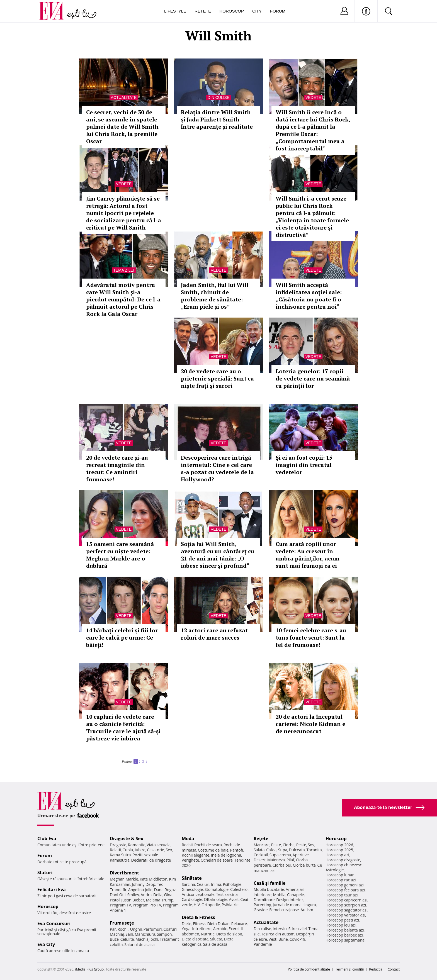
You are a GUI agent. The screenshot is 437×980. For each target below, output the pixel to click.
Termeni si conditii (350, 969)
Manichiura (145, 934)
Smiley (133, 895)
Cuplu (128, 850)
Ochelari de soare (217, 860)
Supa (283, 850)
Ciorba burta (304, 865)
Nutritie (208, 934)
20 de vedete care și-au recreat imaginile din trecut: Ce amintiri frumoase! (117, 468)
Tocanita (314, 850)
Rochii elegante (196, 855)
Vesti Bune (278, 939)
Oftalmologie (216, 899)
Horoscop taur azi (342, 895)
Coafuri (170, 929)
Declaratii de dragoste (151, 860)
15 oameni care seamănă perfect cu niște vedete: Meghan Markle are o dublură (120, 555)
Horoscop (232, 11)
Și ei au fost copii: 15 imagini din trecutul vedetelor (304, 465)
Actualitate (124, 97)
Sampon (164, 934)
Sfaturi (45, 872)
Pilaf (290, 860)
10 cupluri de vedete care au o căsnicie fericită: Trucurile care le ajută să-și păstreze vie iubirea (123, 727)
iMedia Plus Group (89, 969)
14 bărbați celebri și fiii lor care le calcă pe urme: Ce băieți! (122, 638)
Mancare (262, 845)
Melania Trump (160, 900)
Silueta (216, 939)
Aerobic (220, 929)
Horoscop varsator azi (345, 915)
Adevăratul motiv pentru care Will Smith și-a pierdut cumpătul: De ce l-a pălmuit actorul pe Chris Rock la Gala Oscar (123, 299)
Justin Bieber (133, 900)
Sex (169, 850)
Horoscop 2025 (339, 850)
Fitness (199, 924)
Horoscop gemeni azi (345, 885)
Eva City (46, 944)
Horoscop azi (337, 855)
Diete (186, 924)
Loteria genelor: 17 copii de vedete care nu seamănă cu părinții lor (313, 378)
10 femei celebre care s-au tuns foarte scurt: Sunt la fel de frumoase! (311, 638)
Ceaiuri (203, 884)
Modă (188, 838)
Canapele (296, 895)
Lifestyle (175, 11)
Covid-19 (298, 939)
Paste (276, 845)
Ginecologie (192, 889)
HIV (197, 905)
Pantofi (237, 850)
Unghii (136, 929)
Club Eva (47, 838)
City (257, 11)
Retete (203, 11)
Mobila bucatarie (269, 889)
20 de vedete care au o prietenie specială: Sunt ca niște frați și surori (217, 378)
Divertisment (124, 873)
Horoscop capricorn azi (346, 900)
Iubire (140, 850)
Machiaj (117, 934)
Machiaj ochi (147, 939)
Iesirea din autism (278, 934)
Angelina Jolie (140, 890)
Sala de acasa (215, 944)
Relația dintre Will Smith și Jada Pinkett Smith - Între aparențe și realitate (217, 119)
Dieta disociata (195, 939)
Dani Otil (118, 895)
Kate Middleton (154, 879)
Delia (158, 895)
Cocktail (261, 855)
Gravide (261, 910)
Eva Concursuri (54, 923)
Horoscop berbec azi (344, 935)
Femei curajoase (284, 910)
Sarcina (188, 884)
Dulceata (297, 850)
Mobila (279, 895)
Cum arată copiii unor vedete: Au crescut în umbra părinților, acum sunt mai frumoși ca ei (308, 555)
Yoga (186, 929)
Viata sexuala (159, 845)
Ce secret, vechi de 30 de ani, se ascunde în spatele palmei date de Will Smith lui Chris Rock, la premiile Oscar (122, 127)
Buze (114, 939)
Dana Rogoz (165, 890)
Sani (129, 934)
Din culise (219, 97)
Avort (234, 899)
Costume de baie (213, 850)
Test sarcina (227, 894)
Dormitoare (264, 900)
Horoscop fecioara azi (345, 890)
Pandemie (263, 944)
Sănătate (192, 878)
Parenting (262, 905)
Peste (301, 845)
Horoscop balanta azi (345, 930)
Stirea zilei (297, 929)
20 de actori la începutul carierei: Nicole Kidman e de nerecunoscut (310, 724)
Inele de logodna (226, 855)
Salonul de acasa (139, 944)
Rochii (123, 929)
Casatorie (156, 850)
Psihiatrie (230, 905)
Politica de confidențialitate (309, 969)
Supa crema (280, 855)
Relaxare (239, 924)
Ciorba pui (282, 865)
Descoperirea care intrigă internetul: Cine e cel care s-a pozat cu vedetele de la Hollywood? (217, 468)
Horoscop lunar (340, 875)
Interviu (280, 929)
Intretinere (202, 929)
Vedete (313, 97)
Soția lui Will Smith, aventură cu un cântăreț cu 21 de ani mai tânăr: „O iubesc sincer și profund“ (218, 555)
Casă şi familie (270, 883)
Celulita (127, 939)
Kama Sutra (120, 855)
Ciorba (289, 845)
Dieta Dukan (218, 924)
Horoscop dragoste (343, 860)
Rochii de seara (208, 845)
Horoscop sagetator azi (346, 910)
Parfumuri (153, 929)
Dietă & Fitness (198, 917)
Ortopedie (211, 905)
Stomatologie (217, 889)
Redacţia (376, 969)
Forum (278, 11)
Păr (113, 929)
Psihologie (232, 884)
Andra (146, 895)
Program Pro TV (147, 905)
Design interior (290, 900)
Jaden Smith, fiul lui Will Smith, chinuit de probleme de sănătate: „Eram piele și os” (215, 296)
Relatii (115, 850)
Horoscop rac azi (341, 880)
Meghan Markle (124, 879)
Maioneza (276, 860)
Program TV (120, 905)
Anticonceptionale (198, 894)
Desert (260, 860)
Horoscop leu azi (341, 925)
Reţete (261, 838)
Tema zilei (124, 270)
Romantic (137, 845)
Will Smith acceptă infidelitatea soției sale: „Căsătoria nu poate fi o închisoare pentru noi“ (309, 296)
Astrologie (335, 870)
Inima (216, 884)
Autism (307, 910)
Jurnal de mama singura (294, 905)
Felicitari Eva (52, 889)
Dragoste (118, 845)
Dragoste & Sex (127, 838)
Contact (394, 969)
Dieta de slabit (229, 934)
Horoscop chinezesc (344, 865)
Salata (259, 850)
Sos (311, 845)
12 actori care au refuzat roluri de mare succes (214, 634)
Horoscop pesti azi (342, 920)
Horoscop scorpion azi (346, 905)
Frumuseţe (122, 923)
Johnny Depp (144, 884)
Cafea (271, 850)
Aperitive (301, 855)
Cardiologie (192, 899)
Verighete (190, 860)
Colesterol (239, 889)
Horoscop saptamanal (345, 940)
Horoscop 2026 (339, 845)
